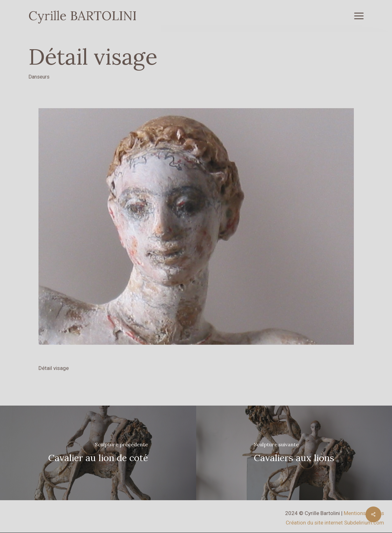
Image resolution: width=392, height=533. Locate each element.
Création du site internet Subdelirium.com (335, 523)
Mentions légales (364, 513)
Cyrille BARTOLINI (82, 16)
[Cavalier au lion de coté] (98, 453)
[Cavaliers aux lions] (294, 453)
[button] (359, 16)
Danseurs (39, 77)
